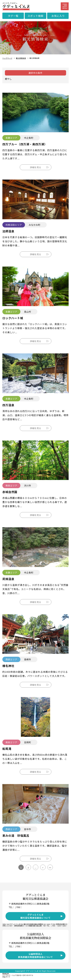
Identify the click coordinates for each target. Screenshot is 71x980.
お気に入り (58, 16)
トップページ (7, 58)
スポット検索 (35, 16)
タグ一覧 (13, 16)
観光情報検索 (21, 58)
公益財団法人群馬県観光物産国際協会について (35, 955)
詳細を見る (36, 167)
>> (50, 868)
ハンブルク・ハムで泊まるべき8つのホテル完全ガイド (18, 976)
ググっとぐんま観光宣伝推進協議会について (35, 916)
